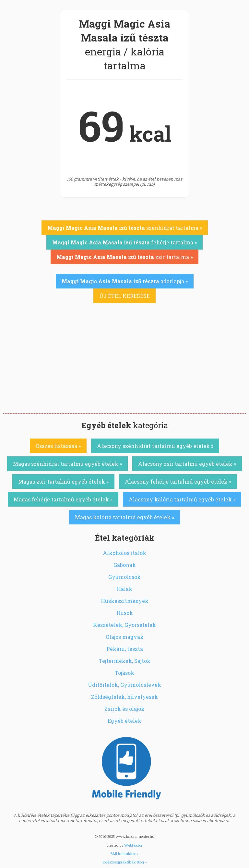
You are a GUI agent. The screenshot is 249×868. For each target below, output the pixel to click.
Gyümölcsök (124, 577)
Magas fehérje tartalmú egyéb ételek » (63, 499)
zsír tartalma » (124, 257)
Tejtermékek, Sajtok (125, 661)
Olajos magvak (125, 637)
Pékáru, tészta (125, 649)
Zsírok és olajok (124, 709)
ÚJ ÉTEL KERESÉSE (124, 296)
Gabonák (125, 565)
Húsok (125, 613)
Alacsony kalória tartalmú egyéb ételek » (182, 499)
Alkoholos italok (124, 553)
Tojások (124, 673)
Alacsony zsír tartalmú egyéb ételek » (187, 464)
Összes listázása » (58, 446)
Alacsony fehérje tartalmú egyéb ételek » (178, 481)
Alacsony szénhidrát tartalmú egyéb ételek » (155, 446)
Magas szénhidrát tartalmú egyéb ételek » (67, 464)
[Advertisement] (124, 365)
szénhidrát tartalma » (125, 228)
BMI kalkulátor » (124, 854)
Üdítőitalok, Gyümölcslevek (124, 685)
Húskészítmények (125, 601)
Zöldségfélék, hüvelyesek (124, 697)
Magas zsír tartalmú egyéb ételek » (63, 481)
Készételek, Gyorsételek (124, 625)
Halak (124, 589)
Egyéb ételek (124, 721)
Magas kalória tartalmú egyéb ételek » (124, 517)
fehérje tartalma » (124, 242)
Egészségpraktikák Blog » (125, 862)
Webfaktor (133, 845)
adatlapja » (125, 281)
